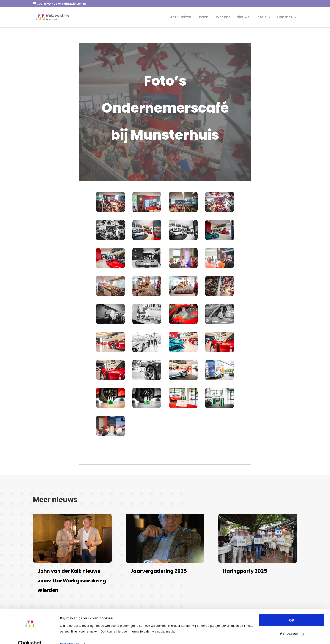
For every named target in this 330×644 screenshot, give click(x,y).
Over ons (222, 18)
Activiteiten (181, 18)
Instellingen (70, 635)
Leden (203, 18)
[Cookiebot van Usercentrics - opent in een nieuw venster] (30, 635)
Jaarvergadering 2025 (158, 571)
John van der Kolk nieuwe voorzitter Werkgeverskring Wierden (72, 581)
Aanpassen (292, 624)
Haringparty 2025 (245, 571)
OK (292, 611)
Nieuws (243, 18)
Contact (285, 18)
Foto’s (261, 18)
